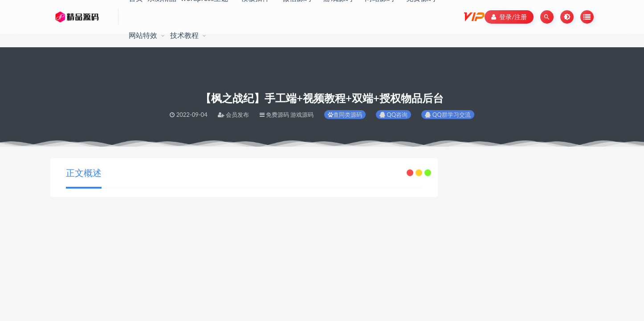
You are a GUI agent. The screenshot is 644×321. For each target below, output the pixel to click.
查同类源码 (345, 115)
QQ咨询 (393, 115)
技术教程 (185, 35)
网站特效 (143, 35)
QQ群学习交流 (448, 115)
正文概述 (84, 173)
